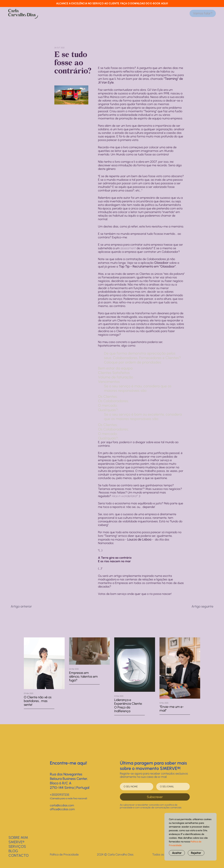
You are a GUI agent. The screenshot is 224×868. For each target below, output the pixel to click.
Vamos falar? (203, 13)
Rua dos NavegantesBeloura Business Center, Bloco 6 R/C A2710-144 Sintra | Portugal (70, 781)
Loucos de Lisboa (139, 539)
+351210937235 (60, 795)
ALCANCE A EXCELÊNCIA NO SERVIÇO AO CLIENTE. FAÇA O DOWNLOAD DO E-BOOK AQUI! (112, 3)
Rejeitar (196, 853)
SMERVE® (16, 842)
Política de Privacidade (64, 854)
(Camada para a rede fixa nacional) (69, 798)
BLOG (13, 851)
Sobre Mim (18, 837)
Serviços (17, 846)
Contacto (19, 855)
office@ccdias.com (62, 809)
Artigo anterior (21, 606)
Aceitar (177, 853)
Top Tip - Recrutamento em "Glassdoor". (148, 266)
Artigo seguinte (202, 606)
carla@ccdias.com (62, 805)
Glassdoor (161, 263)
